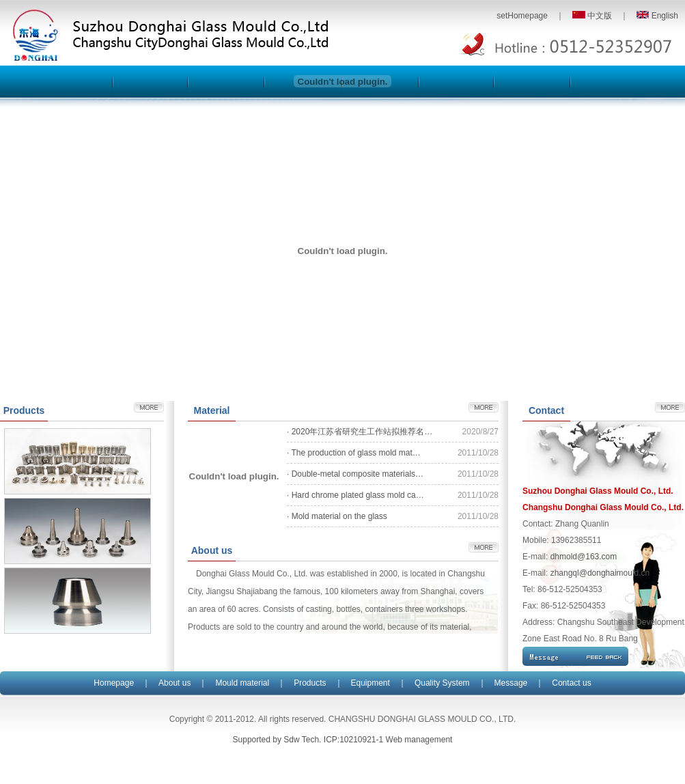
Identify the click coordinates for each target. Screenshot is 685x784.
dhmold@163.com (584, 557)
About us (174, 683)
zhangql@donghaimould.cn (600, 573)
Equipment (371, 683)
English (657, 16)
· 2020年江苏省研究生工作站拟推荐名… (360, 432)
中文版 (592, 16)
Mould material (242, 683)
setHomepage (522, 16)
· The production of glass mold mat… (354, 453)
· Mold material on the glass (337, 516)
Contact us (571, 683)
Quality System (442, 683)
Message (511, 683)
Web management (419, 740)
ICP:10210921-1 (353, 740)
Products (310, 683)
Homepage (114, 683)
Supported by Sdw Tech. (277, 740)
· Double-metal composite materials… (355, 474)
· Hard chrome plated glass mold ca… (355, 495)
